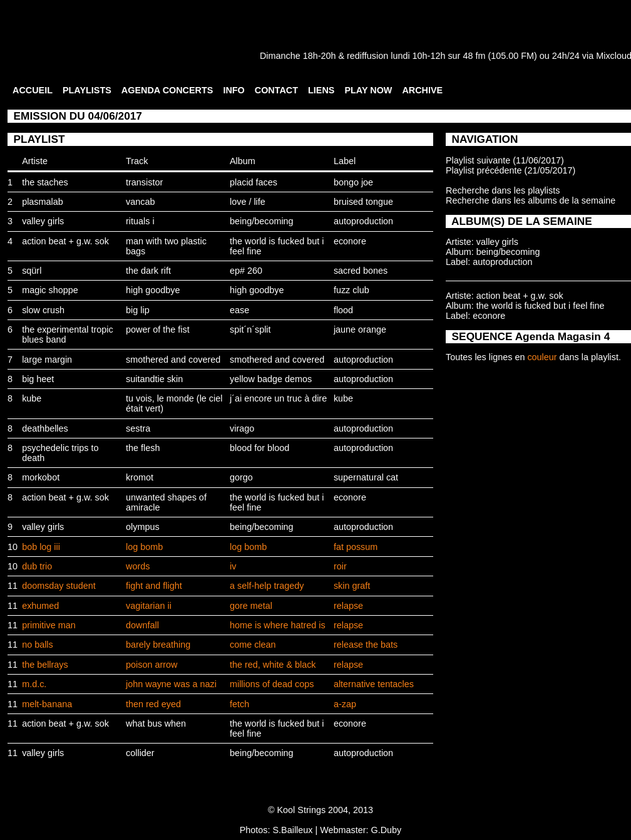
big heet (38, 379)
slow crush (43, 310)
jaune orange (360, 329)
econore (350, 241)
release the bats (366, 645)
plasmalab (43, 202)
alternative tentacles (374, 684)
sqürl (32, 271)
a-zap (345, 704)
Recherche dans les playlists (503, 190)
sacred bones (361, 271)
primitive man (49, 625)
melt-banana (47, 704)
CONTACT (276, 90)
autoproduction (363, 221)
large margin (47, 360)
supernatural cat (366, 477)
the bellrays (45, 665)
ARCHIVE (422, 90)
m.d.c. (34, 684)
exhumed (40, 606)
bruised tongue (363, 202)
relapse (348, 606)
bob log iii (41, 547)
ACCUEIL (33, 90)
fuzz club (351, 290)
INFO (233, 90)
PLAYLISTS (87, 90)
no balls (38, 645)
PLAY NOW (368, 90)
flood (343, 310)
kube (32, 398)
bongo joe (353, 182)
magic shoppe (50, 290)
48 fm (474, 56)
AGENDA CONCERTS (167, 90)
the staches (45, 182)
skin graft (352, 586)
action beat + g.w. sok (65, 241)
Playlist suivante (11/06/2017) (505, 160)
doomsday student (59, 586)
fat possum (356, 547)
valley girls (43, 221)
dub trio (37, 566)
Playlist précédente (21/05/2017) (510, 170)
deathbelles (45, 428)
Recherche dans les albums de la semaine (531, 200)
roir (340, 566)
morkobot (41, 477)
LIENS (321, 90)
